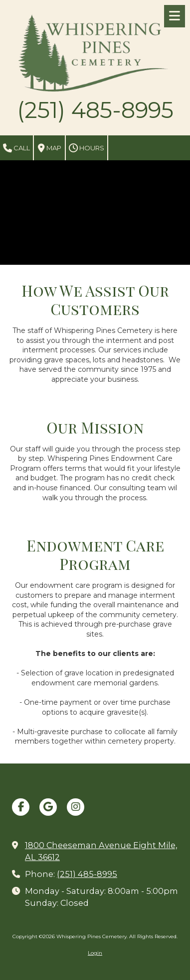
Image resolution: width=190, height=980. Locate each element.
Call (16, 148)
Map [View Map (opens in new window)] (50, 148)
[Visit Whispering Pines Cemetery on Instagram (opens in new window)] (76, 807)
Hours (87, 148)
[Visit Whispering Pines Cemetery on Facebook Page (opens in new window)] (21, 807)
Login (95, 953)
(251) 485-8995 (87, 874)
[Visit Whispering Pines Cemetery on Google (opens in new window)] (48, 807)
